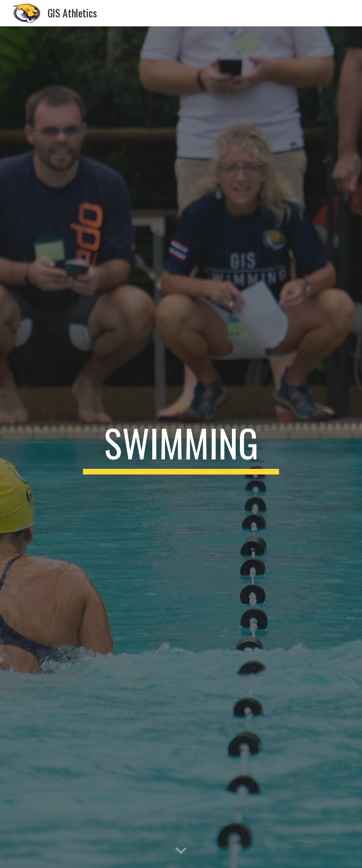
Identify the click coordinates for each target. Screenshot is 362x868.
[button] (181, 851)
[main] (181, 447)
